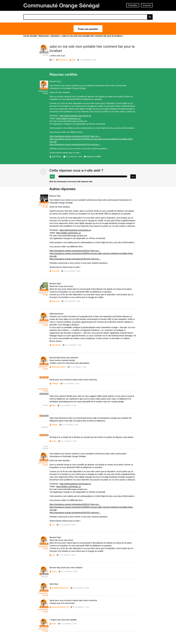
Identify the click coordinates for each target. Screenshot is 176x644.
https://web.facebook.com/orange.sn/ (75, 116)
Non (133, 176)
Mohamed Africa (59, 367)
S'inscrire (147, 5)
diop (74, 60)
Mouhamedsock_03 (60, 588)
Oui (52, 176)
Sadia (54, 571)
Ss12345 (56, 271)
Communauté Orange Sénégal (61, 5)
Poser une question (88, 29)
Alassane (56, 301)
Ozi (53, 525)
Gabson (55, 383)
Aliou (54, 624)
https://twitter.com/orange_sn (69, 118)
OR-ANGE (56, 345)
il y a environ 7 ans (74, 157)
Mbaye (55, 425)
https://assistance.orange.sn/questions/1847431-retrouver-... (75, 144)
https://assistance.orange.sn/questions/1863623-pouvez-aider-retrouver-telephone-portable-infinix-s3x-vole (91, 140)
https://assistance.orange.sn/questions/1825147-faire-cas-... (75, 136)
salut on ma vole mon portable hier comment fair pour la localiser (92, 49)
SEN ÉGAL (57, 157)
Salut (54, 441)
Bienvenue (63, 60)
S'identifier (133, 5)
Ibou (54, 405)
